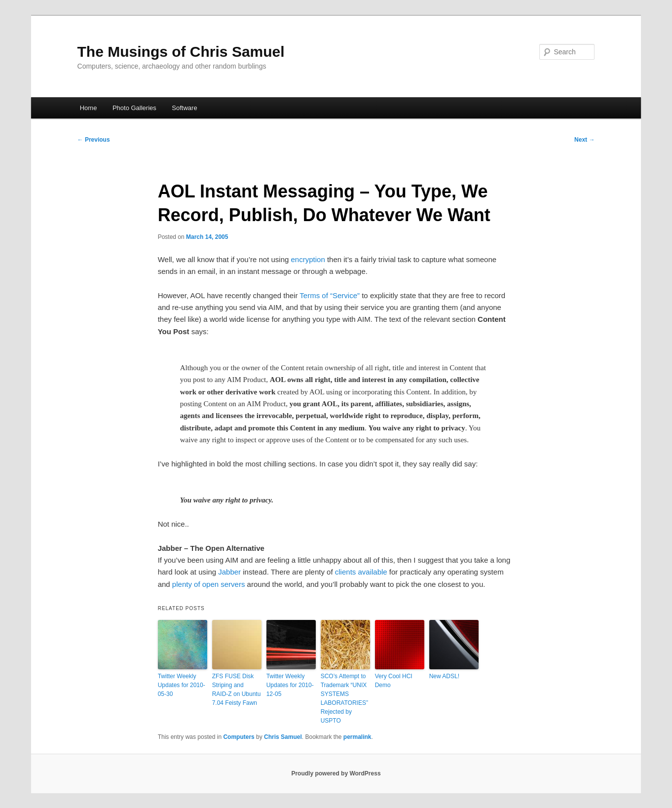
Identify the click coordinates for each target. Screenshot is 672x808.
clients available (361, 572)
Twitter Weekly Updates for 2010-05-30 (182, 685)
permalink (357, 737)
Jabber (229, 572)
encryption (308, 259)
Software (184, 108)
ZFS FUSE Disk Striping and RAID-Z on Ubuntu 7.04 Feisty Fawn (237, 690)
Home (89, 108)
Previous (94, 140)
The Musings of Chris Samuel (181, 52)
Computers (239, 737)
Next (584, 140)
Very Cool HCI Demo (394, 681)
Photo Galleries (134, 108)
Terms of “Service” (330, 295)
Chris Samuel (283, 737)
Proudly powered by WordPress (336, 773)
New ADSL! (444, 676)
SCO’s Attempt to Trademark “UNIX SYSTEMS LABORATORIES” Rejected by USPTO (344, 698)
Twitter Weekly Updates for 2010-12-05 (290, 685)
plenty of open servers (209, 584)
